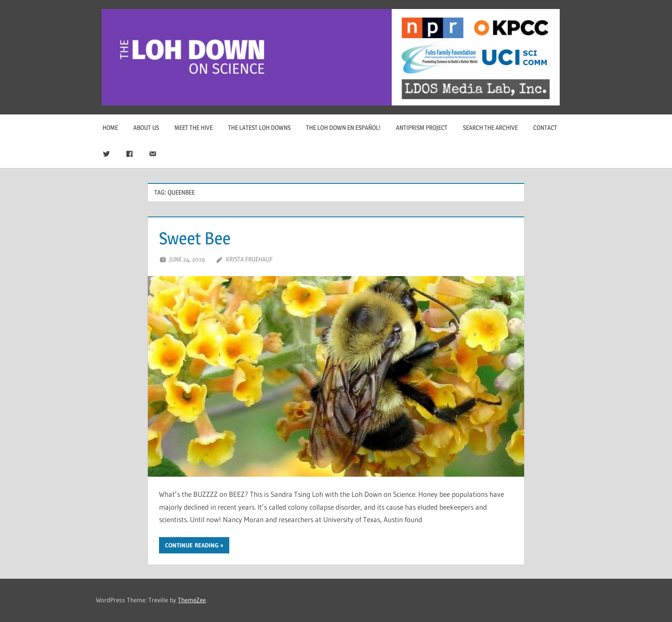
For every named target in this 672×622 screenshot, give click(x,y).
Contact (545, 128)
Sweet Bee (195, 238)
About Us (146, 128)
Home (110, 128)
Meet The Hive (193, 128)
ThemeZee (192, 600)
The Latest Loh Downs (259, 128)
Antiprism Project (422, 128)
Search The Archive (490, 128)
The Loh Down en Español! (343, 128)
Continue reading (192, 545)
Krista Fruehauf (249, 259)
